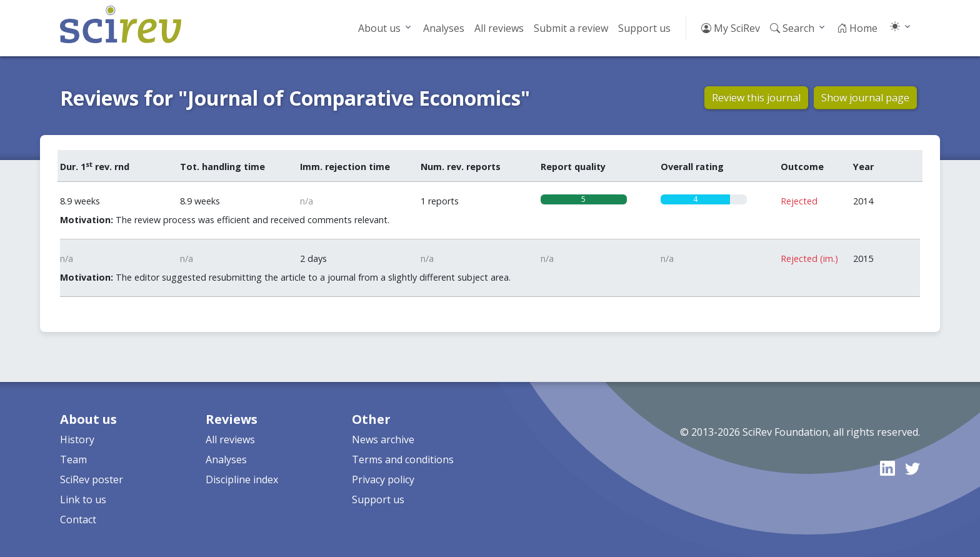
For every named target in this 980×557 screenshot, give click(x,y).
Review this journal (756, 98)
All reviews (499, 28)
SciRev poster (92, 479)
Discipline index (242, 479)
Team (73, 459)
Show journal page (865, 98)
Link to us (83, 499)
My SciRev (731, 28)
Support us (644, 28)
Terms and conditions (403, 459)
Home (857, 28)
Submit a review (571, 28)
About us (379, 28)
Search (792, 28)
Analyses (444, 28)
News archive (383, 439)
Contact (78, 519)
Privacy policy (383, 479)
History (77, 439)
